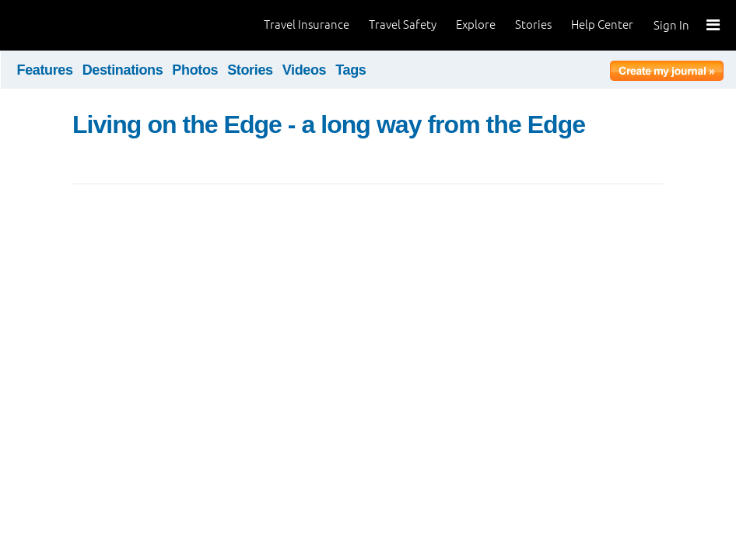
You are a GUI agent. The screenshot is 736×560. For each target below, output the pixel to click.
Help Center (602, 24)
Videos (305, 70)
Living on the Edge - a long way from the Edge (329, 124)
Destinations (123, 70)
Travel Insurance (307, 24)
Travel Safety (403, 24)
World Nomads (82, 25)
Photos (195, 70)
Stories (533, 24)
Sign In (671, 25)
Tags (350, 70)
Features (45, 70)
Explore (476, 24)
